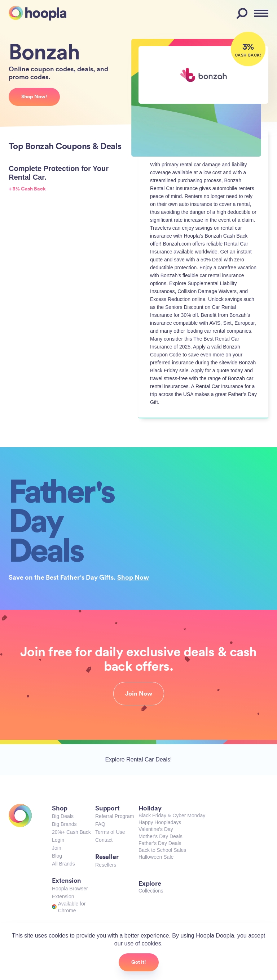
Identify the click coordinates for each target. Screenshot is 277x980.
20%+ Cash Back (71, 832)
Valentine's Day (156, 829)
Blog (57, 856)
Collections (151, 891)
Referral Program (115, 816)
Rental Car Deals (148, 759)
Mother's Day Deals (161, 836)
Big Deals (63, 816)
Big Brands (64, 824)
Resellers (106, 865)
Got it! (139, 962)
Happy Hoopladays (160, 822)
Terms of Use (110, 832)
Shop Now (133, 577)
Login (58, 840)
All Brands (63, 864)
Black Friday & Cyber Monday (172, 815)
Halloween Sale (156, 857)
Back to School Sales (162, 850)
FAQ (100, 824)
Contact (104, 840)
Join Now (139, 693)
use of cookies (142, 943)
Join (57, 848)
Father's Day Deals (160, 843)
